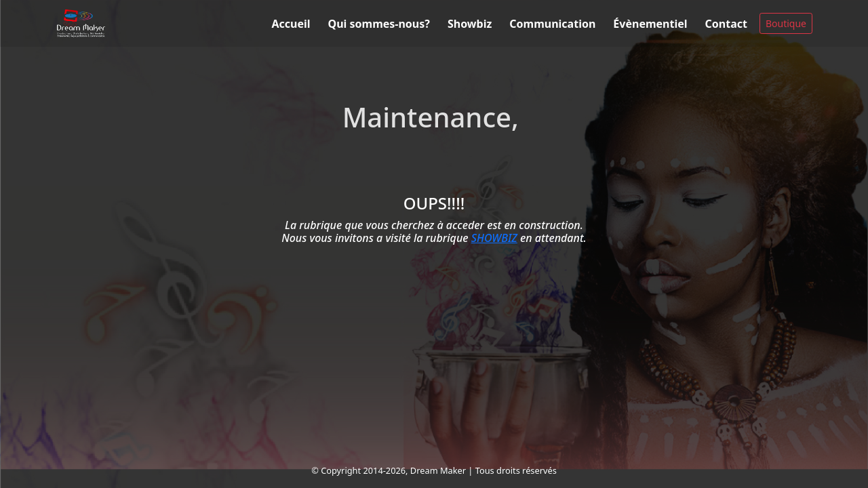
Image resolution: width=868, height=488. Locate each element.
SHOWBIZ (494, 238)
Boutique (786, 23)
